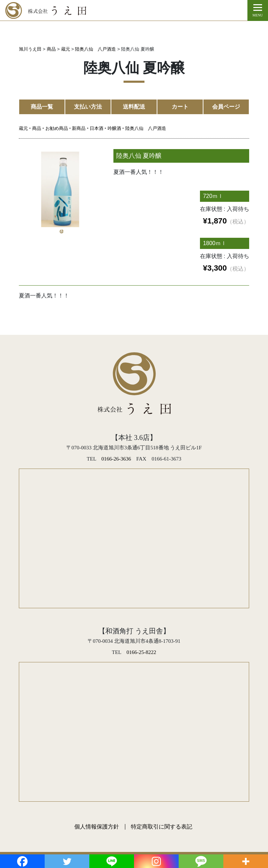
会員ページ (226, 107)
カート (180, 107)
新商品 (79, 128)
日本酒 (96, 128)
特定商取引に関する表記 (162, 827)
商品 (37, 128)
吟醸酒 (114, 128)
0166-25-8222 (141, 652)
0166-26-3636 (116, 459)
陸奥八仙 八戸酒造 (146, 128)
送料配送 (134, 107)
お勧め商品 (57, 128)
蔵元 (23, 128)
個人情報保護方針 (97, 827)
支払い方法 (88, 107)
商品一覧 (42, 107)
